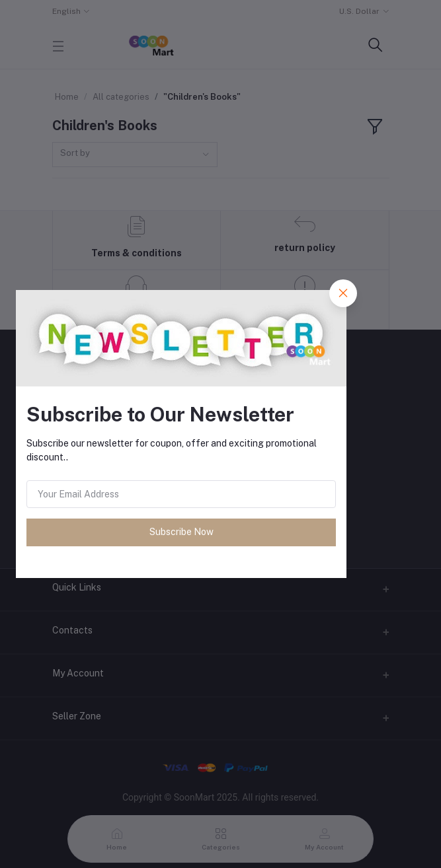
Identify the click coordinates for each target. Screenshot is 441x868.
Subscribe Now (181, 532)
